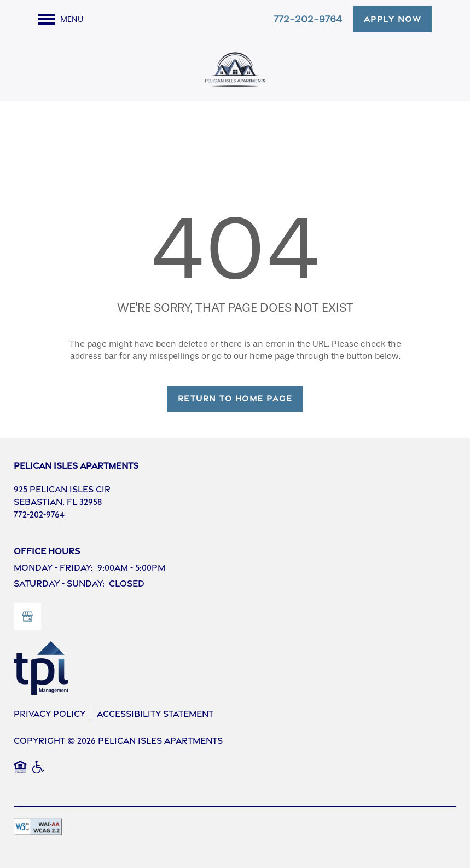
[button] (393, 19)
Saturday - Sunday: (59, 584)
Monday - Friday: (53, 568)
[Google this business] (27, 617)
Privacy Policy (50, 714)
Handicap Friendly (39, 773)
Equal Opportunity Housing (20, 773)
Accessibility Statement (155, 714)
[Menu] (61, 19)
